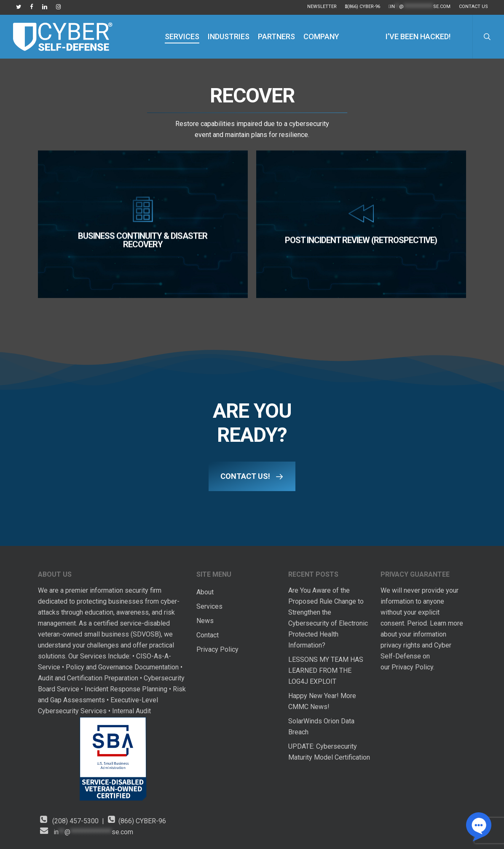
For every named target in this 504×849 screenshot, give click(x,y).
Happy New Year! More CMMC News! (322, 701)
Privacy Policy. (414, 667)
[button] (252, 476)
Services (209, 606)
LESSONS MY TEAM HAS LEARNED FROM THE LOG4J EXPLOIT (326, 670)
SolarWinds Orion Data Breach (321, 727)
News (205, 621)
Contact (208, 635)
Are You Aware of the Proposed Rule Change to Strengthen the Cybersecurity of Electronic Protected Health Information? (328, 618)
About (205, 592)
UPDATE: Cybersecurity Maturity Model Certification (329, 752)
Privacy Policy (217, 649)
